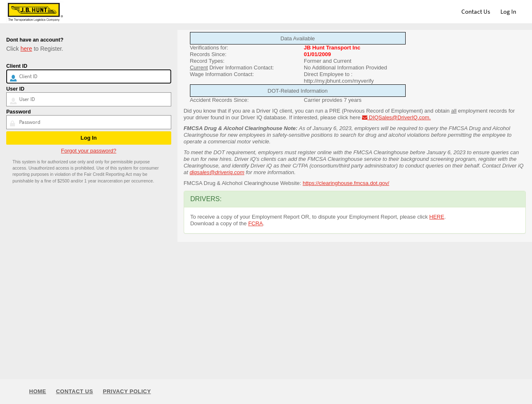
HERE (437, 217)
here (26, 49)
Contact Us (476, 11)
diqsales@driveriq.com (217, 172)
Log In (508, 11)
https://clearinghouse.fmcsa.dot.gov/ (346, 183)
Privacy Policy (127, 392)
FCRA (255, 223)
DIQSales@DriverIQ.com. (397, 117)
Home (38, 391)
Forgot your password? (89, 151)
